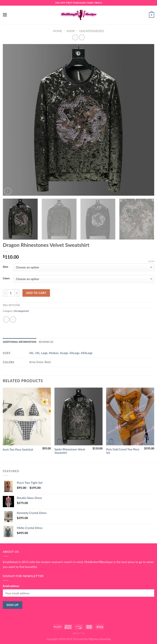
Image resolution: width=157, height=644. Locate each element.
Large (44, 353)
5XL (38, 353)
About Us (79, 633)
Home (58, 31)
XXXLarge (87, 353)
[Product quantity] (11, 293)
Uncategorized (92, 31)
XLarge (64, 353)
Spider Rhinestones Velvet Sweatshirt (70, 451)
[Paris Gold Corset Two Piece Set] (130, 416)
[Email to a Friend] (13, 319)
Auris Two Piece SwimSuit (18, 450)
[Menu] (5, 15)
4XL (32, 353)
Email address (11, 586)
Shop (71, 31)
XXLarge (74, 353)
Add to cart (36, 293)
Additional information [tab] (20, 342)
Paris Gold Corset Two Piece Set (123, 451)
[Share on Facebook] (6, 319)
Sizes (6, 267)
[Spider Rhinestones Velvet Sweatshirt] (78, 416)
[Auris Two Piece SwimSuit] (27, 416)
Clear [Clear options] (151, 261)
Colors (6, 279)
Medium (54, 353)
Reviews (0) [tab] (46, 342)
